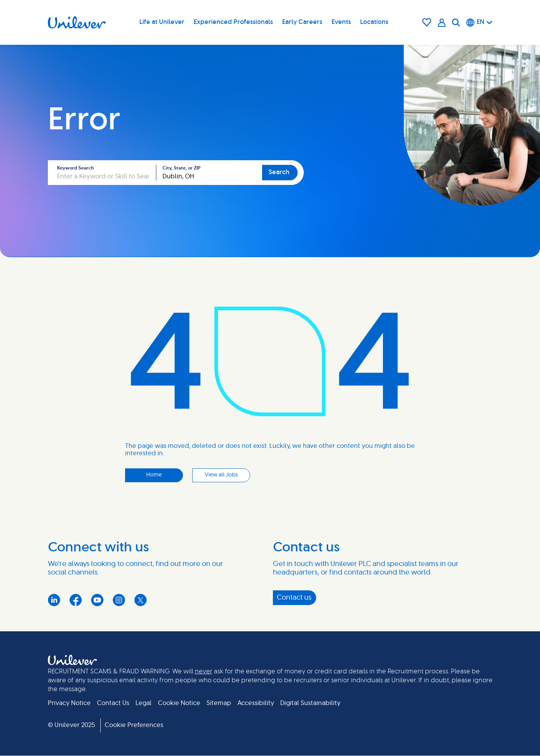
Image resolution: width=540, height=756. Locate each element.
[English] (479, 22)
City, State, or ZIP (181, 168)
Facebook (76, 600)
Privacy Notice (69, 703)
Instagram (119, 600)
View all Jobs (221, 475)
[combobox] (209, 173)
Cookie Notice (179, 703)
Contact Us (113, 703)
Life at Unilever (162, 22)
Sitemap (219, 703)
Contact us (294, 598)
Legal (144, 703)
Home (154, 475)
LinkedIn (54, 600)
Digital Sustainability (310, 703)
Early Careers (302, 22)
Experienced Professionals (233, 22)
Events (341, 22)
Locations (374, 22)
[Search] (456, 22)
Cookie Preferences (134, 725)
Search (279, 172)
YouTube (97, 600)
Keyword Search (75, 168)
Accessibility (256, 703)
